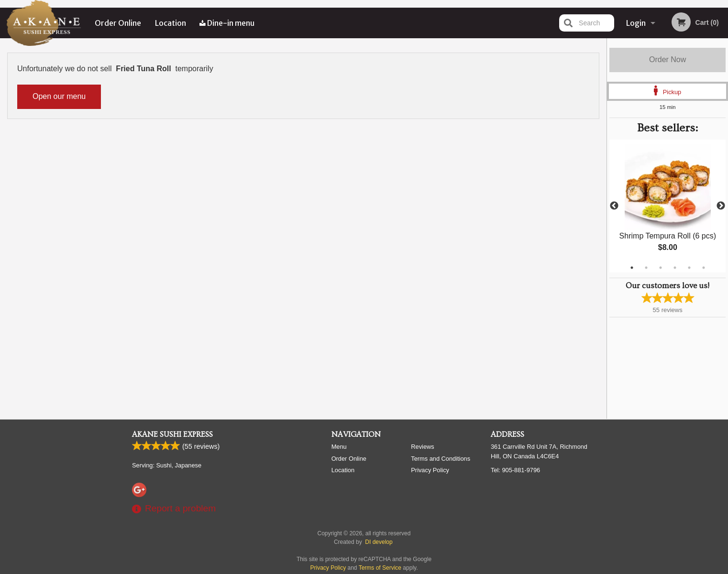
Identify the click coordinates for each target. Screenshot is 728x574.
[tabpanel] (667, 206)
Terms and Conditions (441, 459)
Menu (339, 447)
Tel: (515, 470)
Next (721, 206)
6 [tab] (704, 268)
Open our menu (59, 96)
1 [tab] (632, 268)
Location (171, 23)
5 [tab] (689, 268)
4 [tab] (675, 268)
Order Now (667, 60)
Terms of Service (380, 568)
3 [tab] (661, 268)
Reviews (422, 447)
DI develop (379, 542)
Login (636, 23)
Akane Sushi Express (172, 434)
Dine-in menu (227, 23)
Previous (614, 206)
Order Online (118, 23)
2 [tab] (646, 268)
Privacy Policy (430, 470)
